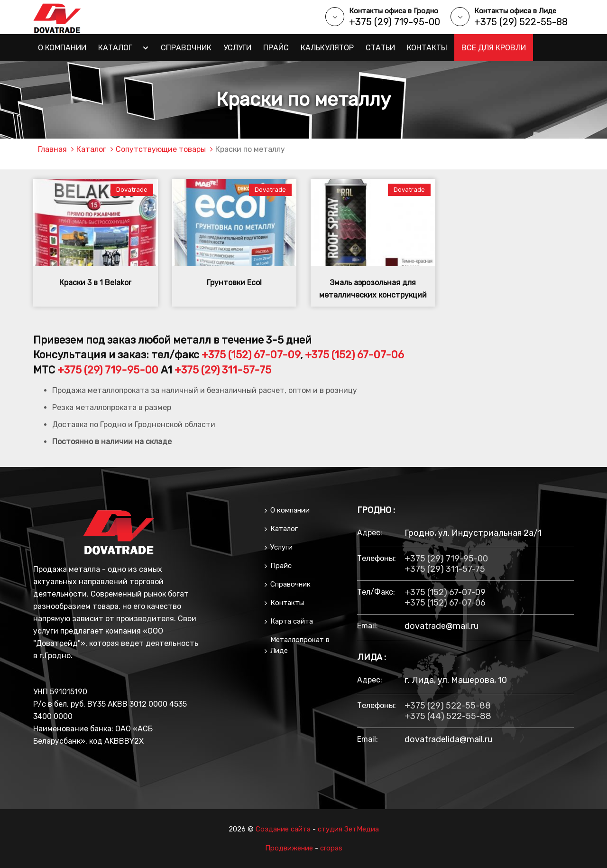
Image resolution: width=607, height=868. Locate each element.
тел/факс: (376, 592)
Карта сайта (292, 621)
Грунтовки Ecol (234, 283)
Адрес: (370, 533)
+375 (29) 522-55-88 (521, 22)
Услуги (237, 48)
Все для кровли (494, 48)
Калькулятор (327, 48)
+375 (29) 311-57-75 (223, 370)
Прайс (276, 48)
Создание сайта (283, 829)
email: (368, 626)
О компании (62, 48)
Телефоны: (376, 558)
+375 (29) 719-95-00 (395, 22)
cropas (331, 848)
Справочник (186, 48)
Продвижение (289, 848)
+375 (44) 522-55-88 (448, 716)
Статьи (380, 48)
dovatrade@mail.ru (441, 626)
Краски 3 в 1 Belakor (95, 283)
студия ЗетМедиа (348, 829)
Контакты (427, 48)
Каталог (115, 48)
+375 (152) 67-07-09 (251, 355)
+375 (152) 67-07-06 (354, 355)
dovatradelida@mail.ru (448, 739)
